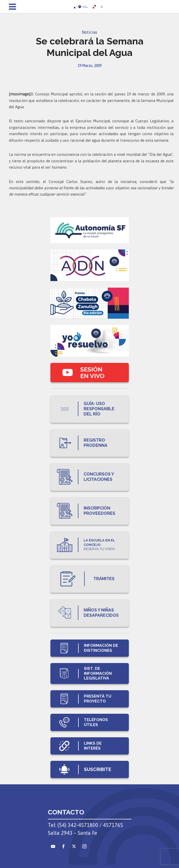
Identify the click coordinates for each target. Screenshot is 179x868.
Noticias (90, 32)
